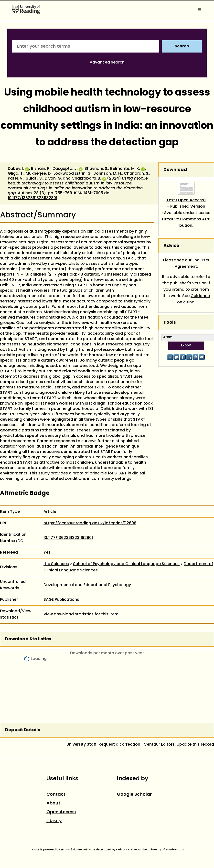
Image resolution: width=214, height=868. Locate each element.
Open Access (61, 812)
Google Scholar (134, 795)
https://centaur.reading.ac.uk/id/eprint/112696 (90, 523)
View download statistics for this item (81, 614)
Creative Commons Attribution (186, 223)
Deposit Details (23, 730)
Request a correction (119, 745)
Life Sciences (56, 564)
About (53, 803)
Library (54, 821)
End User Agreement (192, 264)
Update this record (195, 745)
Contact (56, 795)
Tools (170, 323)
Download (175, 170)
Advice (171, 246)
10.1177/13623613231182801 (32, 198)
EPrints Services (127, 850)
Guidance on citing (194, 299)
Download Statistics (28, 639)
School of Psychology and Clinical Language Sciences (126, 564)
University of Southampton (166, 850)
